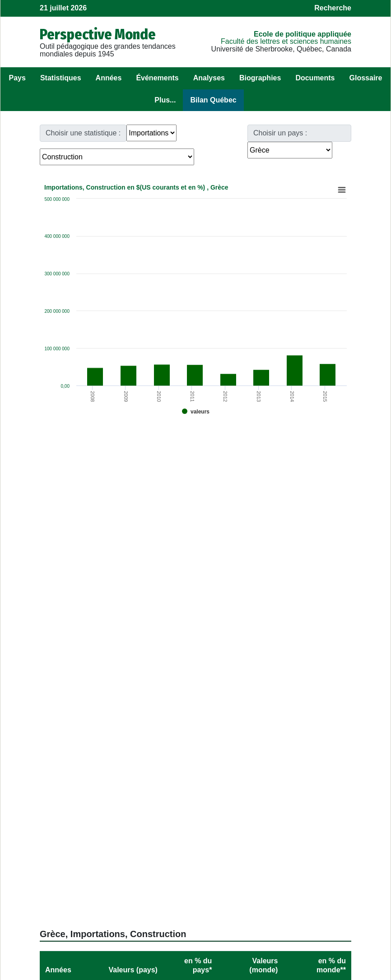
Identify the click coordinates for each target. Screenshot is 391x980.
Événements (157, 78)
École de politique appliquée (303, 34)
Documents (315, 78)
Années (109, 78)
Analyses (209, 78)
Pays (17, 78)
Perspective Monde (98, 34)
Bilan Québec (213, 100)
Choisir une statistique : (83, 133)
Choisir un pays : (280, 133)
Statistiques (61, 78)
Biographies (260, 78)
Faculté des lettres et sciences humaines (286, 41)
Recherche (333, 8)
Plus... (165, 100)
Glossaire (366, 78)
